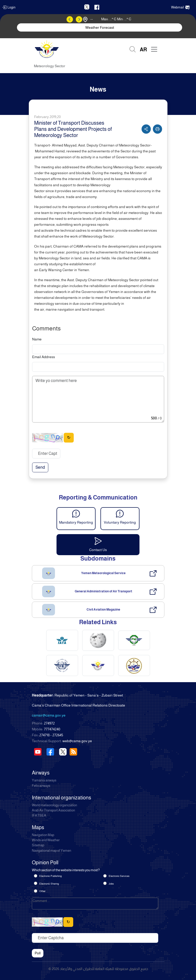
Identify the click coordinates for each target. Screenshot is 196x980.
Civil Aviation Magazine (103, 610)
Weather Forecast (100, 27)
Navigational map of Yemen (52, 851)
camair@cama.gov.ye (49, 715)
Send (40, 467)
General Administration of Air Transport (104, 591)
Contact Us (98, 550)
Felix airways (41, 786)
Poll (38, 953)
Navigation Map (43, 835)
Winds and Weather (46, 840)
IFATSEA (39, 816)
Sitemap (38, 845)
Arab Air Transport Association (53, 810)
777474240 (52, 729)
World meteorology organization (54, 805)
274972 (49, 723)
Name (37, 339)
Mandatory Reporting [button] (76, 522)
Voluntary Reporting (120, 522)
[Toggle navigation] (154, 49)
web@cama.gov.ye (77, 741)
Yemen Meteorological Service (103, 573)
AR (143, 50)
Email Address (44, 357)
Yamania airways (44, 780)
